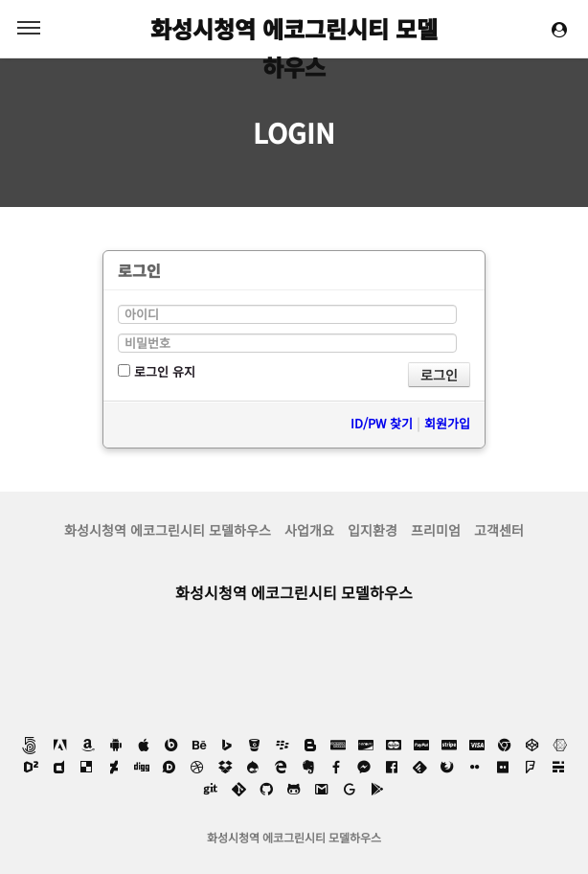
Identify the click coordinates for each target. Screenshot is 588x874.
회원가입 (447, 423)
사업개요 (309, 530)
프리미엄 (436, 530)
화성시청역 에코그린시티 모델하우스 (294, 30)
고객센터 (499, 530)
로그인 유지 (157, 371)
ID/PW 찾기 (382, 423)
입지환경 (373, 530)
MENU (29, 28)
